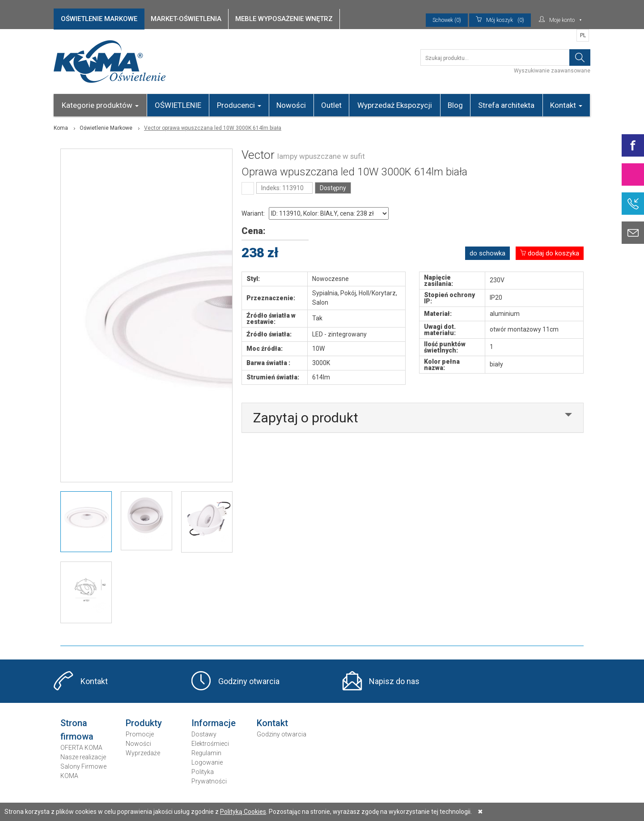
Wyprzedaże (143, 753)
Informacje (214, 723)
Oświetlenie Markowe (106, 128)
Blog (455, 105)
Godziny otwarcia (249, 681)
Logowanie (207, 762)
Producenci (239, 105)
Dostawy (204, 734)
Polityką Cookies (243, 812)
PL (583, 35)
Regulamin (206, 753)
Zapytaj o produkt (306, 418)
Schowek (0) (447, 20)
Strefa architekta (506, 105)
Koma (61, 128)
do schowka (487, 253)
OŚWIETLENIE (178, 105)
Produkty (144, 723)
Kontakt (566, 105)
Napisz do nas (394, 681)
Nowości (291, 105)
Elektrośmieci (210, 744)
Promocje (140, 734)
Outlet (331, 105)
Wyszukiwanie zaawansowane (552, 71)
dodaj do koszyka (550, 253)
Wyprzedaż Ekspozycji (395, 105)
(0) (500, 20)
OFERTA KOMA (81, 748)
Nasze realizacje (83, 757)
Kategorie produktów (100, 105)
